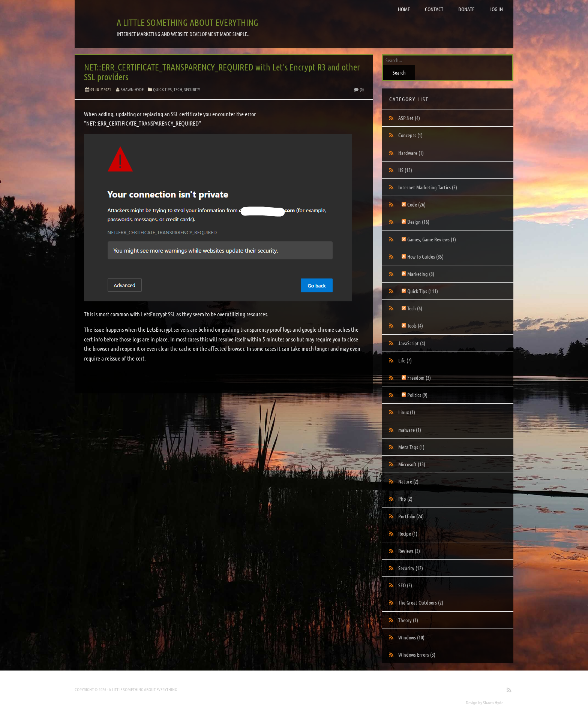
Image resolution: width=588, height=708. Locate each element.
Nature (408, 481)
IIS (405, 170)
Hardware (411, 153)
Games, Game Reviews (432, 239)
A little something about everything (187, 22)
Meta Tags (411, 447)
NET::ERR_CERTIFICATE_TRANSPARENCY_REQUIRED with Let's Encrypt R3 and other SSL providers (222, 72)
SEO (405, 585)
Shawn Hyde (493, 702)
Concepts (410, 135)
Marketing (421, 274)
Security (192, 89)
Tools (415, 325)
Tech (178, 89)
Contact (434, 9)
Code (416, 204)
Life (405, 360)
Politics (417, 395)
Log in (496, 9)
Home (404, 9)
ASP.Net (409, 118)
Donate (466, 9)
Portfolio (411, 516)
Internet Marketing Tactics (428, 187)
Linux (407, 412)
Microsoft (412, 464)
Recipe (408, 533)
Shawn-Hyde (132, 89)
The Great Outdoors (421, 602)
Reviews (409, 551)
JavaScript (412, 343)
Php (405, 498)
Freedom (419, 377)
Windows (411, 637)
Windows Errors (417, 654)
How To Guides (425, 256)
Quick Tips (162, 89)
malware (410, 430)
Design (418, 222)
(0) (358, 89)
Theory (408, 620)
